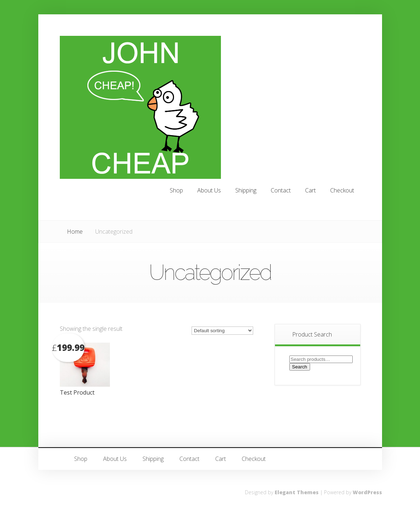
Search (300, 367)
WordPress (367, 492)
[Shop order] (222, 331)
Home (75, 232)
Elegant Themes (297, 492)
